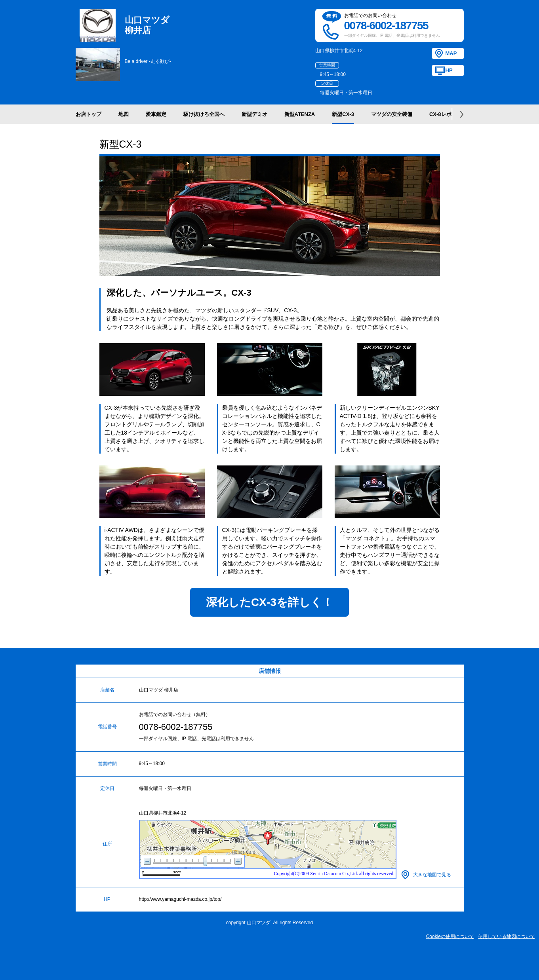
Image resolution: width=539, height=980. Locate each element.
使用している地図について (507, 936)
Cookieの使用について (450, 936)
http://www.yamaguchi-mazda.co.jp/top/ (180, 899)
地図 (124, 114)
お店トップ (89, 114)
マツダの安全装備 (392, 114)
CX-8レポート (446, 114)
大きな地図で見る (432, 875)
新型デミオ (254, 114)
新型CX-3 (343, 114)
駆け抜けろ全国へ (204, 114)
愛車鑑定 (156, 114)
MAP (451, 53)
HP (449, 70)
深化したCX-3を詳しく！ (269, 602)
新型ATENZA (300, 114)
